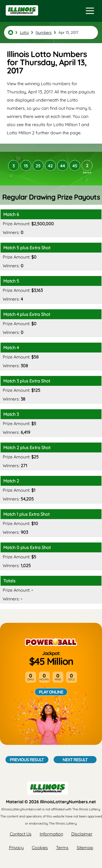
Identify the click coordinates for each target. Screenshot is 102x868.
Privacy (16, 848)
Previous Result (27, 760)
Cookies (40, 848)
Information (51, 834)
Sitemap (85, 848)
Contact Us (21, 834)
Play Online (51, 692)
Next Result (75, 760)
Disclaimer (82, 834)
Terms (62, 848)
